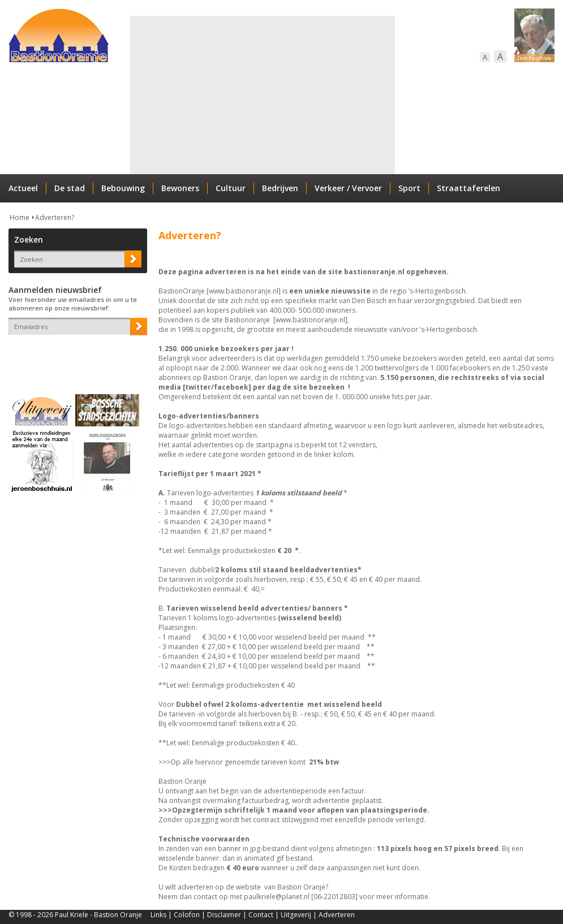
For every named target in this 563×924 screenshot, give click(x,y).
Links (158, 915)
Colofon (187, 915)
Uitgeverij (296, 915)
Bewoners (180, 188)
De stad (70, 188)
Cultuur (231, 188)
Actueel (23, 188)
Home (20, 217)
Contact (261, 915)
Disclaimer (224, 915)
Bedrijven (280, 188)
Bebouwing (123, 188)
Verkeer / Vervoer (348, 188)
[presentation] (75, 355)
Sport (409, 188)
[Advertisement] (261, 95)
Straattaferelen (469, 188)
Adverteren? (55, 217)
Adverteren (337, 915)
